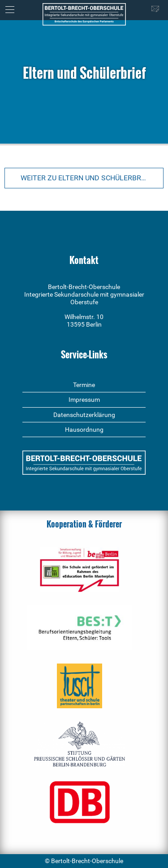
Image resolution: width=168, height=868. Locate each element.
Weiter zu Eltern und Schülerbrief (86, 178)
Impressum (84, 400)
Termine (84, 385)
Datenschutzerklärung (84, 415)
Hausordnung (84, 430)
